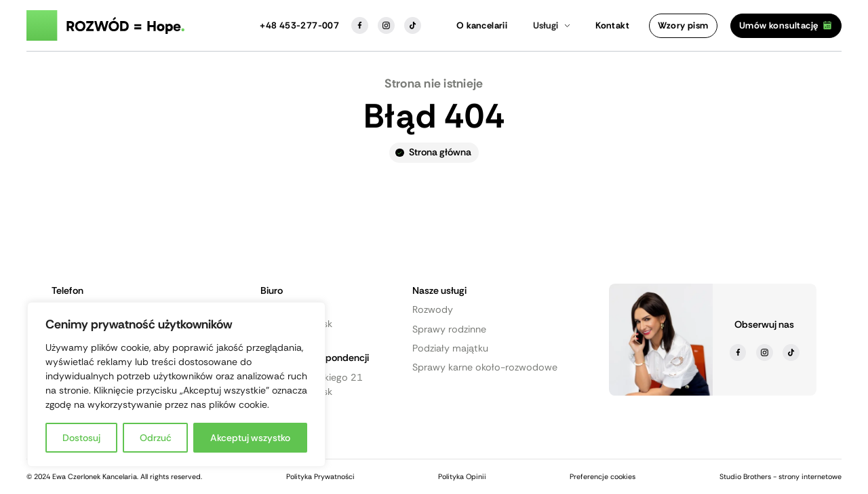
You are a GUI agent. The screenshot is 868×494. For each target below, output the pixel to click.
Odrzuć (156, 438)
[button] (552, 26)
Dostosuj (81, 438)
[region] (176, 384)
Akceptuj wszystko (250, 438)
